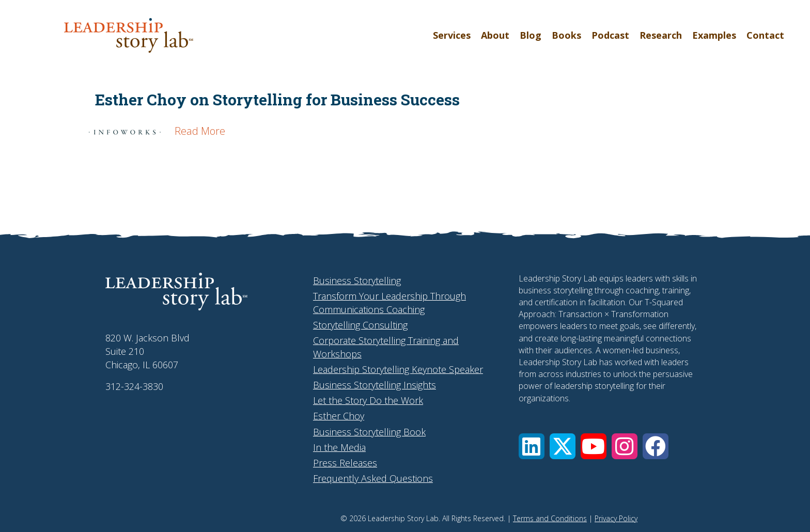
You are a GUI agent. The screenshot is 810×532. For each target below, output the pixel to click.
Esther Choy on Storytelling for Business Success (277, 99)
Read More (200, 131)
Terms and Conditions (550, 518)
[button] (532, 446)
